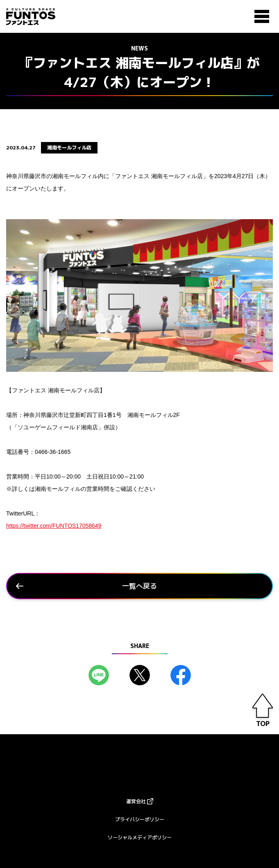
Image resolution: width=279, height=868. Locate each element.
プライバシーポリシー (140, 819)
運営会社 (136, 801)
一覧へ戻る (139, 586)
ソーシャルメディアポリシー (140, 837)
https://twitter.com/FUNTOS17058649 (54, 526)
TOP (263, 724)
